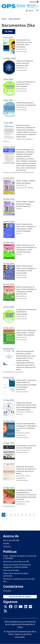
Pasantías (7, 547)
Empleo (6, 543)
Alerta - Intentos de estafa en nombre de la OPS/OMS (20, 557)
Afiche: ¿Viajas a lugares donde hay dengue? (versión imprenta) (25, 204)
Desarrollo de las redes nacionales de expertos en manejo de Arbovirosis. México (26, 470)
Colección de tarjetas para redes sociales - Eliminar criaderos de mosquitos (26, 333)
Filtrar (9, 31)
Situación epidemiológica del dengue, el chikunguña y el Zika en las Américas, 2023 (26, 427)
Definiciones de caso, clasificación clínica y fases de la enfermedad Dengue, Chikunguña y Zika (26, 406)
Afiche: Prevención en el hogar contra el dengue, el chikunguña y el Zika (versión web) (26, 290)
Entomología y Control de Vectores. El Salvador (26, 447)
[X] (6, 607)
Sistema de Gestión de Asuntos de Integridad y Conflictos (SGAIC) (17, 566)
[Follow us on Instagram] (16, 607)
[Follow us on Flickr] (30, 607)
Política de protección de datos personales (16, 575)
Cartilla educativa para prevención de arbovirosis (26, 104)
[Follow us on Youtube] (21, 607)
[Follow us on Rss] (5, 612)
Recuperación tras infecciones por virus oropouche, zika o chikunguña (24, 43)
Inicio (4, 19)
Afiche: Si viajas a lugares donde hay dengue (26, 182)
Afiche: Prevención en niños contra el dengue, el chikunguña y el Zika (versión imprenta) (26, 228)
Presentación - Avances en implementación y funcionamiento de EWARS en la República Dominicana (26, 385)
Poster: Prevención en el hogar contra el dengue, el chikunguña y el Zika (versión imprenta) (26, 248)
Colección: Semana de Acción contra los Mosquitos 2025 (25, 63)
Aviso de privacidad (11, 570)
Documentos (15, 19)
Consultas (7, 591)
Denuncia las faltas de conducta (20, 597)
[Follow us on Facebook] (11, 607)
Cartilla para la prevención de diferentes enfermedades (26, 312)
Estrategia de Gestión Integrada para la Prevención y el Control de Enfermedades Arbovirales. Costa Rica (27, 495)
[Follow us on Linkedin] (26, 607)
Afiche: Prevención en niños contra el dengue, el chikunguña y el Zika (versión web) (26, 269)
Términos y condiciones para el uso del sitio (19, 580)
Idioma (34, 2)
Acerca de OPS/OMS (11, 540)
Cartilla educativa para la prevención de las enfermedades (26, 84)
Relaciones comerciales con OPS (16, 562)
